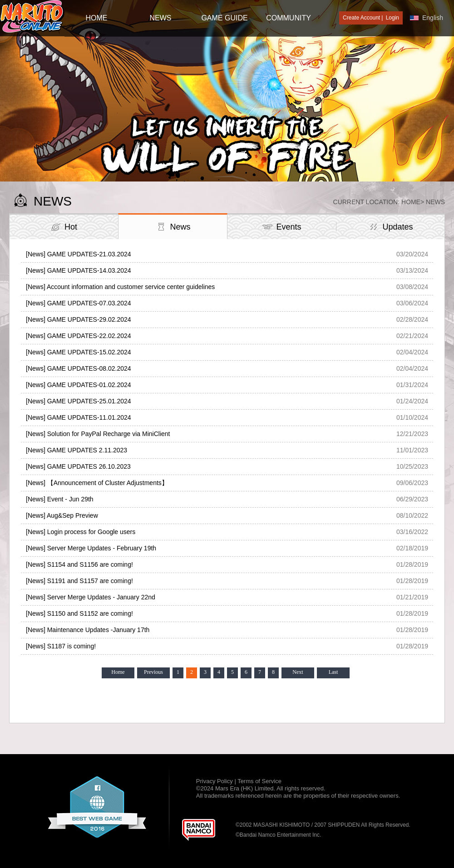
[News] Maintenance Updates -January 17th (88, 630)
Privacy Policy (215, 781)
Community (289, 18)
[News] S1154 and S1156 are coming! (79, 564)
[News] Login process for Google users (81, 532)
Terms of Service (259, 781)
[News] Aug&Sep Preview (62, 515)
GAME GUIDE (224, 18)
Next (298, 672)
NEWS (161, 18)
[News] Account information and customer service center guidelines (120, 287)
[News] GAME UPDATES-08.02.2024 (79, 368)
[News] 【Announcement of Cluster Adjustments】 (97, 483)
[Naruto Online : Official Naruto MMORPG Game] (32, 17)
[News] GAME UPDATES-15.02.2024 (79, 352)
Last (333, 672)
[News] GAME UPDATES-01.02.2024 (79, 385)
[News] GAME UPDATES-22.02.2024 (79, 336)
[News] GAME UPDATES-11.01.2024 (79, 417)
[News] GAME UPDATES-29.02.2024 (79, 319)
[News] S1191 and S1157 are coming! (79, 581)
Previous (153, 672)
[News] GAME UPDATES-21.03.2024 (79, 254)
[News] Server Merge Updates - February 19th (91, 548)
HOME (97, 18)
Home (411, 202)
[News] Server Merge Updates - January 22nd (91, 597)
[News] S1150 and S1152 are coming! (79, 613)
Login (392, 18)
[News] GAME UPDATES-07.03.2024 (79, 303)
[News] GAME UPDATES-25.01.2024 (79, 401)
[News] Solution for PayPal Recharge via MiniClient (98, 434)
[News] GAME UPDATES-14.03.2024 (79, 270)
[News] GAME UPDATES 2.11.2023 (76, 450)
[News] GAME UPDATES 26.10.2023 (78, 466)
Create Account (361, 18)
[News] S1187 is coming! (61, 646)
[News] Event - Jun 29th (60, 499)
